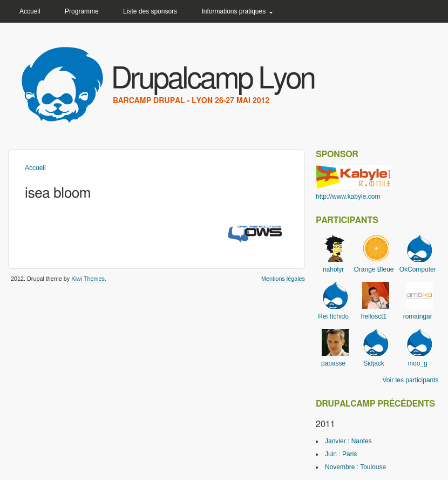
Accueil (30, 11)
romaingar (418, 316)
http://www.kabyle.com (348, 197)
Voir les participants (411, 380)
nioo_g (418, 363)
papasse (333, 363)
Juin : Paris (341, 454)
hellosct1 (374, 316)
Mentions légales (283, 279)
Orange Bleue (374, 269)
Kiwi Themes (88, 279)
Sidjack (374, 363)
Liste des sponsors (150, 11)
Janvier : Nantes (348, 441)
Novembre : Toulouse (355, 467)
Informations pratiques (233, 11)
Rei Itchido (333, 316)
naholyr (333, 269)
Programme (82, 11)
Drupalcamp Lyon (213, 80)
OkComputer (418, 269)
